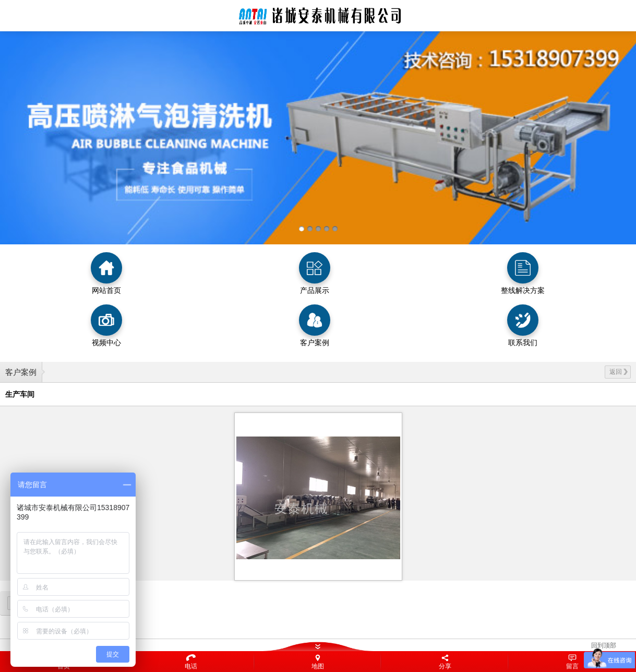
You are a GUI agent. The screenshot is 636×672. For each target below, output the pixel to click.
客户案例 (21, 372)
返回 (619, 372)
